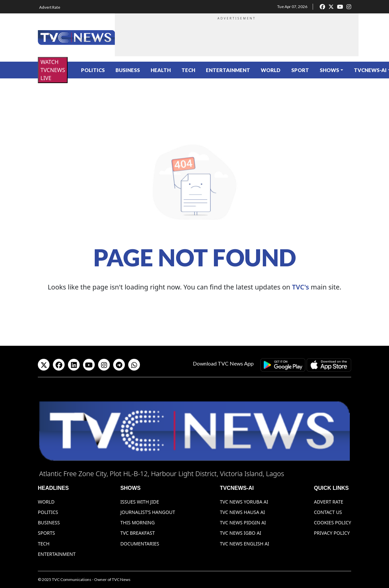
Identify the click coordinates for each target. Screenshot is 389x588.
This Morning (137, 522)
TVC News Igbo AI (241, 533)
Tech (188, 70)
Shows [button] (329, 70)
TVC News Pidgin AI (243, 522)
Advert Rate (50, 7)
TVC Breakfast (137, 533)
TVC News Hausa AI (243, 512)
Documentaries (140, 544)
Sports (46, 533)
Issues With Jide (140, 502)
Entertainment (228, 70)
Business (128, 70)
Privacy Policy (332, 533)
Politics (93, 70)
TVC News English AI (245, 544)
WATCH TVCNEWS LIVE (53, 70)
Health (161, 70)
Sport (300, 70)
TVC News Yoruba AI (244, 502)
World (271, 70)
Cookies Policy (333, 522)
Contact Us (328, 512)
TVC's (300, 287)
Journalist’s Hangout (148, 512)
